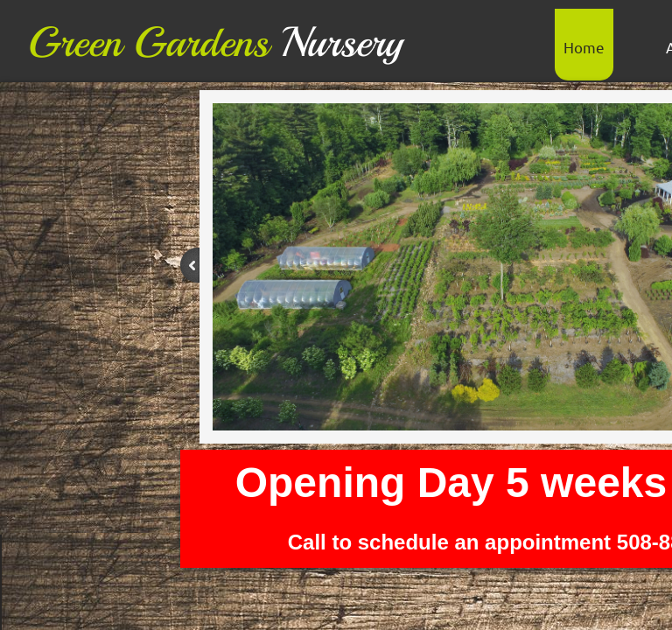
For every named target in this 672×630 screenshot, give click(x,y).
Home (584, 47)
